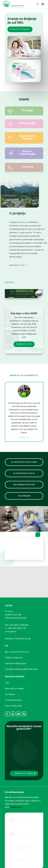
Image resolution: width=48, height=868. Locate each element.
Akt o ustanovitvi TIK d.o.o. (17, 640)
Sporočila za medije (14, 676)
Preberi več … (17, 795)
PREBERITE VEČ (24, 344)
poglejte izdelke (20, 29)
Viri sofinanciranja (13, 688)
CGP (7, 671)
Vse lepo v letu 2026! (24, 313)
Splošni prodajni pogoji (15, 651)
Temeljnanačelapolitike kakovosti (21, 657)
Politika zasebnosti (14, 645)
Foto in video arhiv (13, 694)
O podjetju (10, 682)
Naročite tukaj (24, 761)
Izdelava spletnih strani (14, 862)
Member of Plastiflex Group (18, 627)
